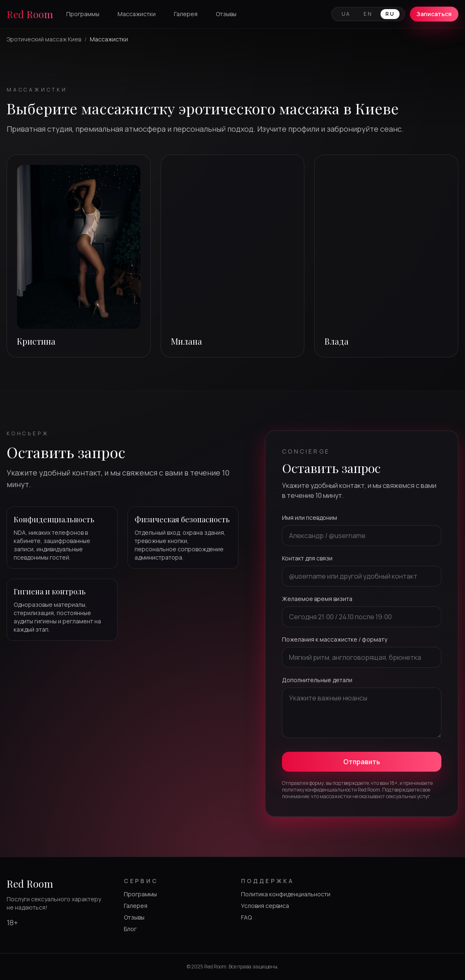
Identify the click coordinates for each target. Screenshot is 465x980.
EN (368, 14)
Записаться (434, 14)
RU (390, 14)
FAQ (246, 917)
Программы (83, 14)
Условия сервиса (265, 906)
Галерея (186, 14)
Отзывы (226, 14)
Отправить (362, 762)
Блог (130, 929)
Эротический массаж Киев (44, 39)
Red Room (30, 14)
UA (346, 14)
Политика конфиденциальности (286, 894)
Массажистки (137, 14)
